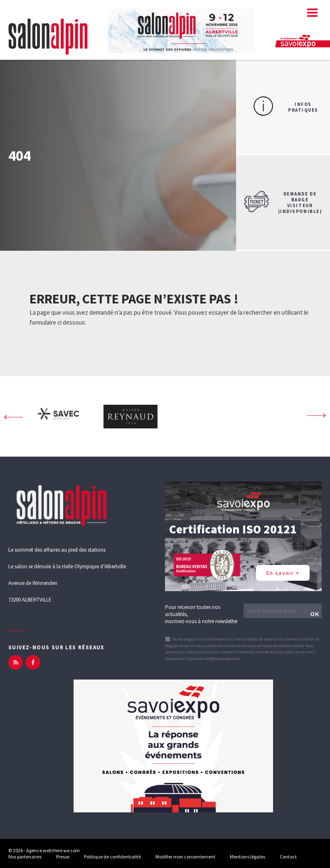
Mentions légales (247, 857)
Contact (288, 857)
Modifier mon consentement (185, 857)
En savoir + (283, 573)
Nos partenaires (25, 857)
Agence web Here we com (53, 850)
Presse (63, 857)
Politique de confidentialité (112, 857)
